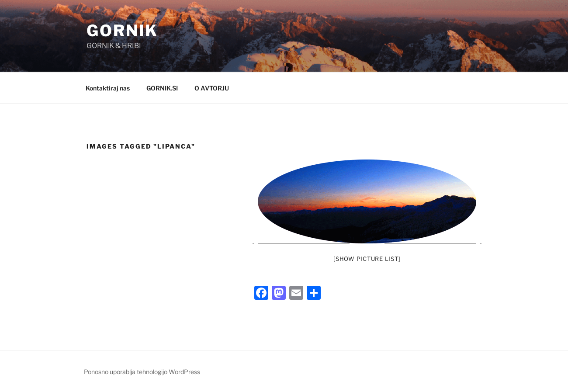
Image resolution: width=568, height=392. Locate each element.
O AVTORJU (212, 88)
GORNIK (122, 31)
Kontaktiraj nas (108, 88)
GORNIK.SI (162, 88)
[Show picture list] (367, 259)
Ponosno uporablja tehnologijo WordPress (142, 372)
